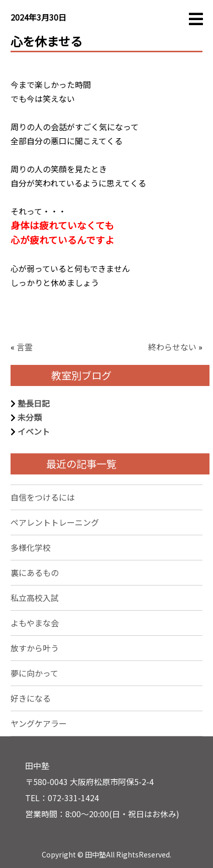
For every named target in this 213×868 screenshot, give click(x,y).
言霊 (25, 347)
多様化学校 (31, 547)
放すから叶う (35, 648)
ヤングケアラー (39, 723)
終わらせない (172, 347)
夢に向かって (34, 673)
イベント (34, 431)
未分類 (30, 417)
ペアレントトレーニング (55, 522)
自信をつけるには (43, 497)
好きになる (31, 698)
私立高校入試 (35, 598)
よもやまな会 (35, 623)
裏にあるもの (35, 572)
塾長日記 (34, 403)
